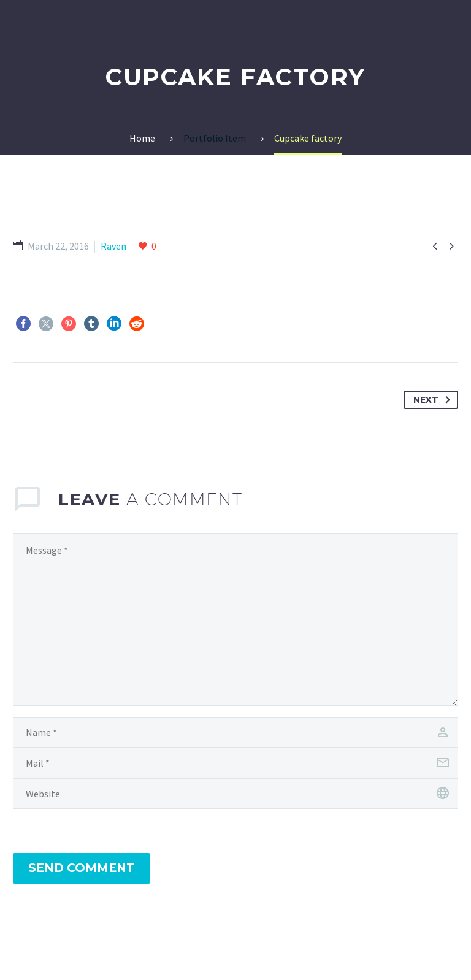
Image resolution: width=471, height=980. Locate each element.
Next (434, 400)
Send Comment (82, 868)
